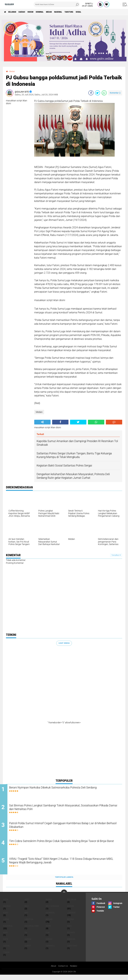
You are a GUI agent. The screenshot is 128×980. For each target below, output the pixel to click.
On (26, 937)
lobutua (29, 924)
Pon (48, 937)
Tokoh (6, 957)
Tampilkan (116, 555)
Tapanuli (50, 951)
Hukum (38, 12)
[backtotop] (64, 898)
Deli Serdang (52, 911)
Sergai (28, 944)
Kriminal (49, 12)
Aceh (6, 904)
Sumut (28, 951)
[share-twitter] (98, 93)
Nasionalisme (32, 931)
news (48, 931)
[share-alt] (42, 422)
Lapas (6, 924)
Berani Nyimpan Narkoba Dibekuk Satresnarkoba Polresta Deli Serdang (63, 790)
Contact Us (63, 971)
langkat (71, 918)
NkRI (5, 937)
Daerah (27, 12)
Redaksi (75, 971)
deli (27, 911)
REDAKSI (71, 937)
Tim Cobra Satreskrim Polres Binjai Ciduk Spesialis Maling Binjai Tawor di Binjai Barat (65, 847)
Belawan (15, 12)
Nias (69, 931)
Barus (49, 904)
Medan (61, 12)
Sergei (49, 944)
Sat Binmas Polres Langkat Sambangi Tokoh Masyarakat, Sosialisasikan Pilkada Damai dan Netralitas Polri (60, 809)
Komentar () (115, 93)
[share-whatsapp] (104, 93)
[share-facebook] (91, 93)
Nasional (73, 12)
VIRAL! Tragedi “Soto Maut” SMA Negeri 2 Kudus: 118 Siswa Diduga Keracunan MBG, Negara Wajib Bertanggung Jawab (67, 866)
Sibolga (71, 944)
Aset (27, 904)
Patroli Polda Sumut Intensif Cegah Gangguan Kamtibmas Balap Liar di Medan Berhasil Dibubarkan (65, 828)
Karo (6, 918)
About (53, 971)
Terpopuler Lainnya (64, 882)
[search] (57, 4)
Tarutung (86, 12)
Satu (6, 944)
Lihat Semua (64, 643)
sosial (98, 12)
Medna (70, 924)
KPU (26, 918)
